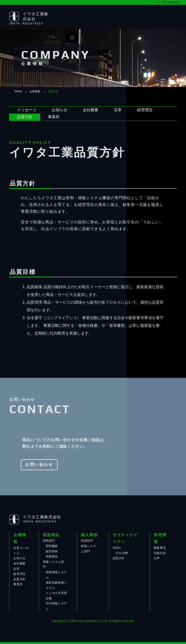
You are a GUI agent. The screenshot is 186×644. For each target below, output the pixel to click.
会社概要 (91, 110)
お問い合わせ (39, 465)
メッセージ (27, 110)
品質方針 (25, 117)
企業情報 (35, 91)
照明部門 (49, 541)
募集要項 (160, 548)
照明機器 (52, 546)
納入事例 (89, 535)
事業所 (54, 117)
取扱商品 (51, 535)
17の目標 (122, 553)
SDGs (117, 548)
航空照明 (52, 551)
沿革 (118, 110)
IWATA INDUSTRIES (26, 24)
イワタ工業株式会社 (42, 517)
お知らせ (60, 110)
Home (18, 91)
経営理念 (145, 110)
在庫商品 (52, 556)
